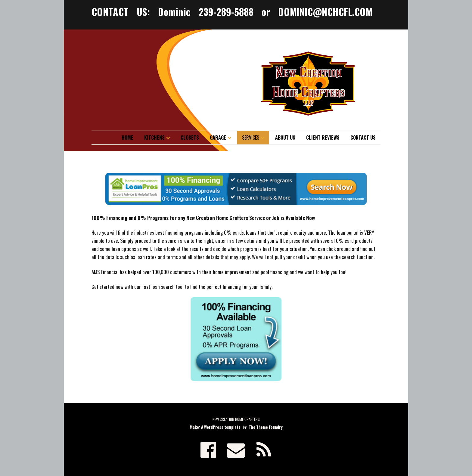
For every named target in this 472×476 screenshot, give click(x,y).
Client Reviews (323, 138)
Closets (190, 138)
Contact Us (363, 138)
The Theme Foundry (266, 427)
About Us (285, 138)
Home (127, 138)
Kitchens (154, 138)
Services (251, 138)
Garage (218, 138)
